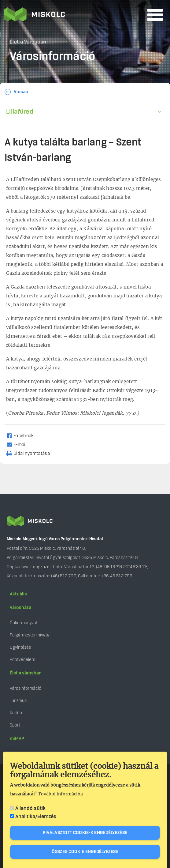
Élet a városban (26, 673)
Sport (15, 725)
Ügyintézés (20, 647)
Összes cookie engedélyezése (85, 852)
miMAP (17, 739)
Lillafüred (20, 112)
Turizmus (18, 701)
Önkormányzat (24, 623)
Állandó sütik (30, 808)
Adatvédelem (22, 660)
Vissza (21, 92)
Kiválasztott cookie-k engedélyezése (85, 833)
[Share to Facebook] (23, 435)
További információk (60, 794)
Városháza (20, 608)
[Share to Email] (19, 444)
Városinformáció (26, 688)
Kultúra (17, 713)
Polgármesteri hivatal (30, 635)
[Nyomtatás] (31, 453)
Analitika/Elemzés (36, 817)
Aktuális (18, 594)
